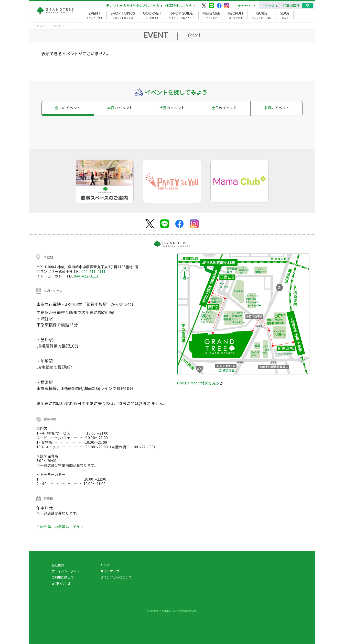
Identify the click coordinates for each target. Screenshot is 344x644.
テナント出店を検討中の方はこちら (134, 5)
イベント (56, 26)
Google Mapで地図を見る (200, 383)
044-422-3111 (86, 276)
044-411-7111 (93, 271)
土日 (224, 108)
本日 (120, 108)
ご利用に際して (63, 577)
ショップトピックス (123, 15)
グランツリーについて (116, 577)
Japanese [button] (243, 5)
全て (68, 108)
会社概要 (58, 565)
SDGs (285, 15)
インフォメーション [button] (262, 15)
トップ (40, 26)
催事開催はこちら (180, 5)
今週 (172, 108)
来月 (277, 108)
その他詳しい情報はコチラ (60, 527)
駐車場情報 (291, 5)
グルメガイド (152, 15)
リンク (105, 565)
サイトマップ (110, 571)
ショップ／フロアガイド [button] (182, 15)
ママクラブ (211, 15)
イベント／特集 (95, 15)
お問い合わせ (61, 583)
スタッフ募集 (236, 15)
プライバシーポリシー (67, 571)
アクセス (270, 5)
